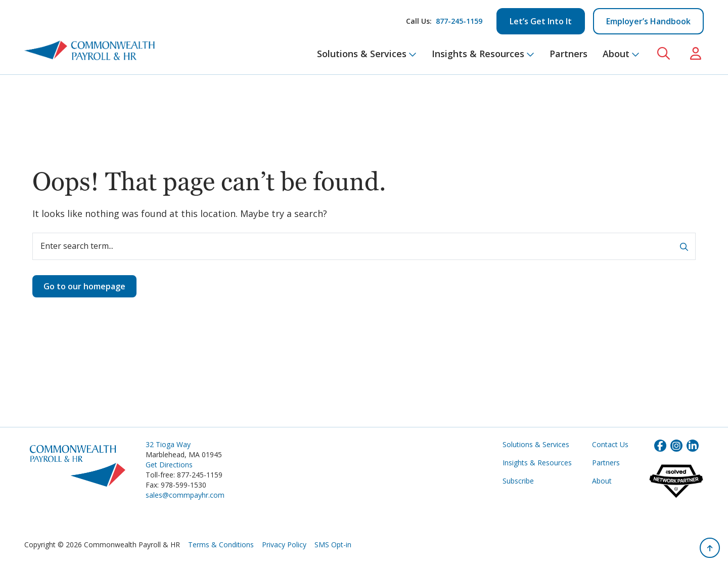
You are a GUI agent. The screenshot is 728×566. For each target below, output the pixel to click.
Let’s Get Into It (541, 21)
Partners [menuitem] (568, 54)
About (602, 481)
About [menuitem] (621, 54)
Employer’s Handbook (648, 21)
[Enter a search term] (364, 246)
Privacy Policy (284, 545)
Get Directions (169, 465)
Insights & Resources (537, 463)
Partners (606, 463)
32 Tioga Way (168, 444)
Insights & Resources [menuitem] (483, 54)
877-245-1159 (459, 21)
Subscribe (518, 481)
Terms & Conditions (221, 545)
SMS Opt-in (333, 545)
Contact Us (610, 444)
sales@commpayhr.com (185, 495)
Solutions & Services (536, 444)
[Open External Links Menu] (696, 54)
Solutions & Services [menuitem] (367, 54)
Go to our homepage (84, 286)
